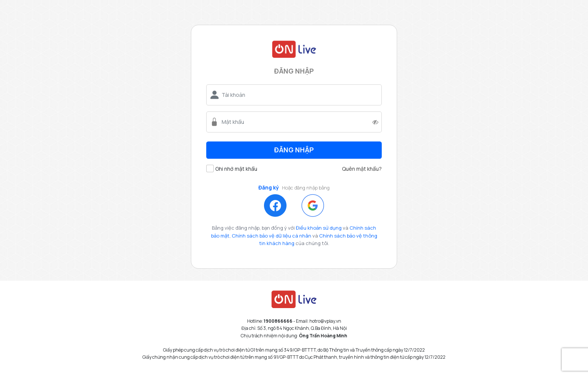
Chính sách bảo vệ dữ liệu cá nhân (271, 236)
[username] (298, 95)
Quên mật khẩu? (362, 169)
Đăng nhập (294, 150)
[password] (296, 122)
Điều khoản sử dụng (319, 228)
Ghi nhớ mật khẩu (236, 169)
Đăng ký (269, 188)
